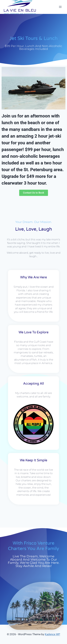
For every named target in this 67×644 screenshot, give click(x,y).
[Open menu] (60, 7)
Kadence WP (52, 634)
